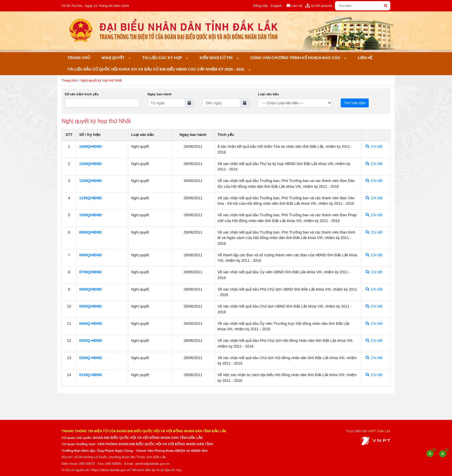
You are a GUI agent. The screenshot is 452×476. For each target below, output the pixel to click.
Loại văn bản (268, 94)
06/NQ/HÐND (91, 289)
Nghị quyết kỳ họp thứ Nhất (101, 80)
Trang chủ (79, 58)
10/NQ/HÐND (91, 215)
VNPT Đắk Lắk (379, 431)
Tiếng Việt (260, 6)
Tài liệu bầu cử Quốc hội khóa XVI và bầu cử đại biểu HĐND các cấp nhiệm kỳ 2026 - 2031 (157, 69)
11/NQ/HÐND (91, 198)
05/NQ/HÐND (91, 306)
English (276, 6)
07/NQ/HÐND (91, 272)
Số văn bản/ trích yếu (82, 94)
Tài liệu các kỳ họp (163, 58)
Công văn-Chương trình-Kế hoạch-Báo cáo (296, 58)
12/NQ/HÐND (91, 181)
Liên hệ (365, 58)
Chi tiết (374, 146)
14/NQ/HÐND (91, 146)
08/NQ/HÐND (91, 255)
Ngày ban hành (160, 94)
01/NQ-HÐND (91, 375)
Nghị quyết (114, 58)
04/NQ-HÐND (91, 324)
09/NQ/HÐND (91, 232)
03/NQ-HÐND (91, 341)
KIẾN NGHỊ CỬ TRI (217, 58)
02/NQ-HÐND (91, 358)
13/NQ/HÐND (91, 164)
